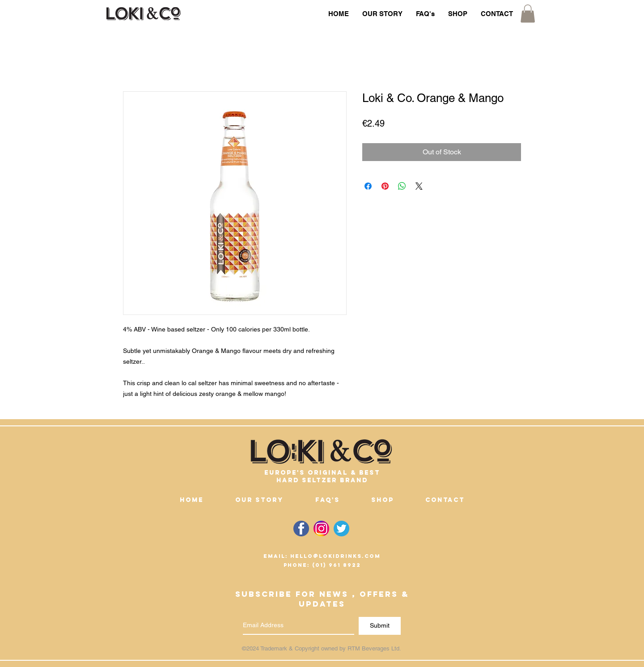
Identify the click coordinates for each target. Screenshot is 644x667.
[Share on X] (419, 186)
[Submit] (380, 626)
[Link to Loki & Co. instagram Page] (321, 529)
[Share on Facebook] (368, 186)
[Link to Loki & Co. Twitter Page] (341, 529)
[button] (528, 14)
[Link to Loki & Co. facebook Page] (301, 529)
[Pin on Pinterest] (385, 186)
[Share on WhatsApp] (402, 186)
